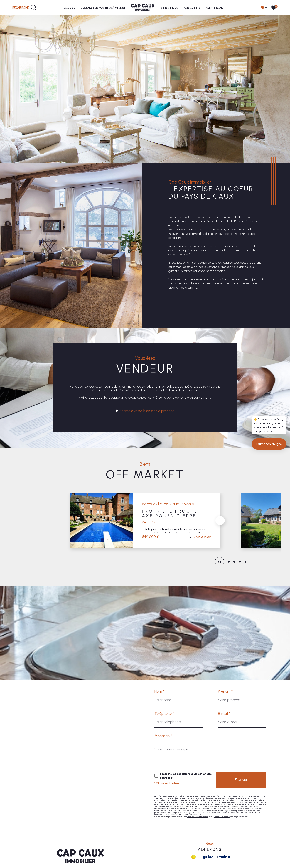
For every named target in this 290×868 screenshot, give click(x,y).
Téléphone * (164, 714)
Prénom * (225, 691)
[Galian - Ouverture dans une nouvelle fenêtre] (216, 857)
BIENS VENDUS (169, 8)
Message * (163, 736)
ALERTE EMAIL (215, 8)
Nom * (159, 691)
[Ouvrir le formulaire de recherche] (25, 8)
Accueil (69, 8)
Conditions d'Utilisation (222, 817)
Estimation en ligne (269, 506)
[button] (220, 521)
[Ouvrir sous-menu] (128, 7)
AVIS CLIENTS (192, 8)
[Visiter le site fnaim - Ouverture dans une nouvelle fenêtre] (193, 857)
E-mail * (224, 714)
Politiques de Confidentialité (198, 817)
